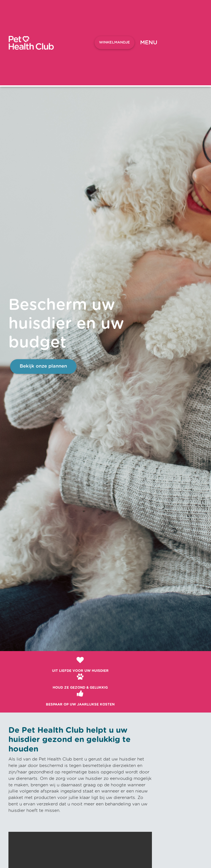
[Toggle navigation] (149, 43)
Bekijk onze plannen (43, 366)
